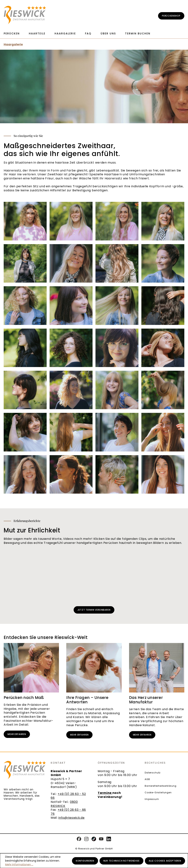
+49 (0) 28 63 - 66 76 (68, 812)
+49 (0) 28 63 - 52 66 (68, 796)
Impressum (152, 799)
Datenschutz (153, 773)
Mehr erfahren (17, 734)
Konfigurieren (85, 861)
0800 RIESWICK (64, 804)
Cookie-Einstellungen (158, 792)
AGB (147, 779)
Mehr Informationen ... (19, 865)
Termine (105, 793)
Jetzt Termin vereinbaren (94, 610)
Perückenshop (171, 16)
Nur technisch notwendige (121, 861)
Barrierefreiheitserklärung (161, 786)
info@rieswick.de (71, 818)
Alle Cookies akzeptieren (165, 861)
